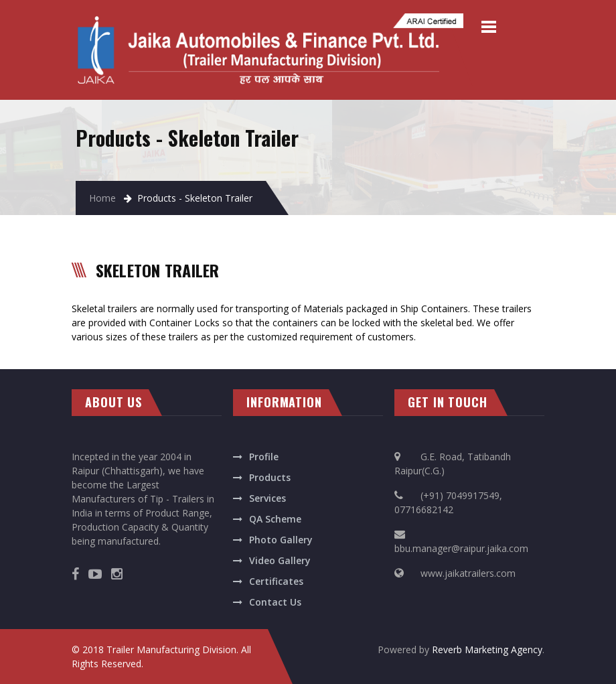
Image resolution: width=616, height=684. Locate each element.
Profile (264, 457)
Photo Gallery (281, 540)
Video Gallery (280, 560)
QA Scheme (275, 519)
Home (102, 198)
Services (267, 498)
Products (270, 477)
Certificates (276, 581)
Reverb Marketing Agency (487, 649)
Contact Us (275, 602)
